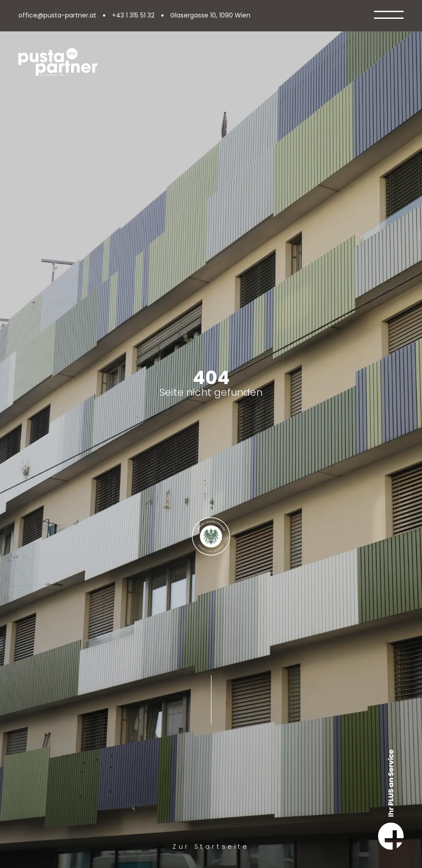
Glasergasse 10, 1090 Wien (210, 16)
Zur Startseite (211, 846)
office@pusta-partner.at (57, 16)
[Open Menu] (389, 16)
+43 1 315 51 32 (133, 16)
